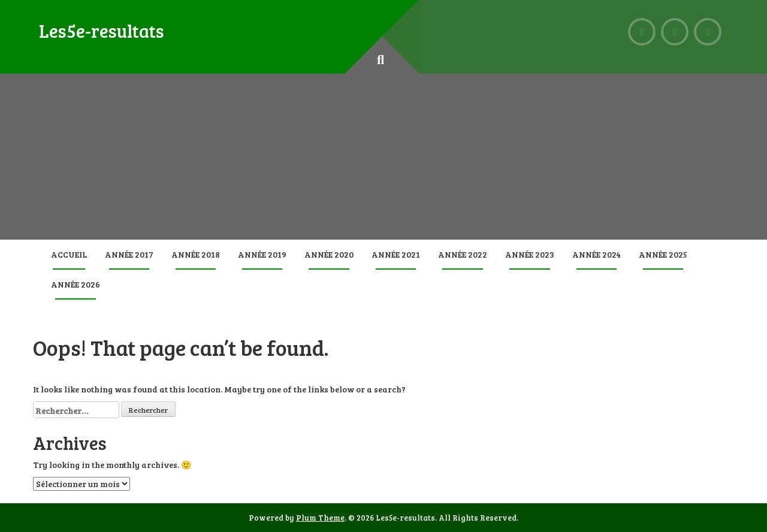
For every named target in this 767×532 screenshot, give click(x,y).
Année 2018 (196, 254)
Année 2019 (262, 254)
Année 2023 (530, 254)
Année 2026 (76, 284)
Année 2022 (463, 254)
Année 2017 (129, 254)
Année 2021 (396, 254)
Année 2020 (329, 254)
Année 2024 (597, 254)
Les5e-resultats (102, 31)
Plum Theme (320, 518)
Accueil (69, 254)
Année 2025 (663, 254)
